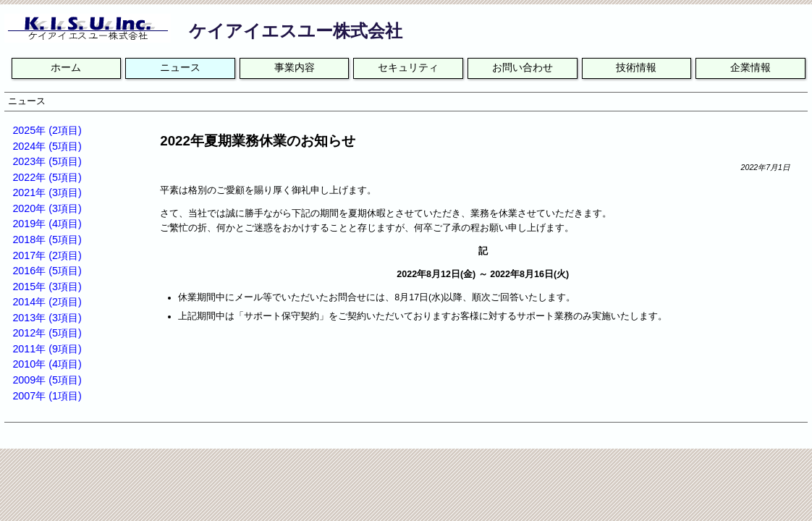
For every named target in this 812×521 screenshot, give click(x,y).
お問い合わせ (523, 68)
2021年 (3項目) (47, 192)
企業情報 (750, 68)
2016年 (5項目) (47, 271)
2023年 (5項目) (47, 161)
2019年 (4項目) (47, 224)
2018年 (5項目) (47, 240)
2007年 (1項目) (47, 396)
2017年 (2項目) (47, 255)
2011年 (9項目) (47, 349)
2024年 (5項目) (47, 146)
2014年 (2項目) (47, 302)
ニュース (180, 68)
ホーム (66, 68)
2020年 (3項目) (47, 208)
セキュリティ (408, 68)
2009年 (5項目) (47, 380)
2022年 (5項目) (47, 177)
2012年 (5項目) (47, 333)
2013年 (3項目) (47, 318)
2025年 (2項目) (47, 130)
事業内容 (295, 68)
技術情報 (636, 68)
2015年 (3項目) (47, 287)
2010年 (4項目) (47, 364)
